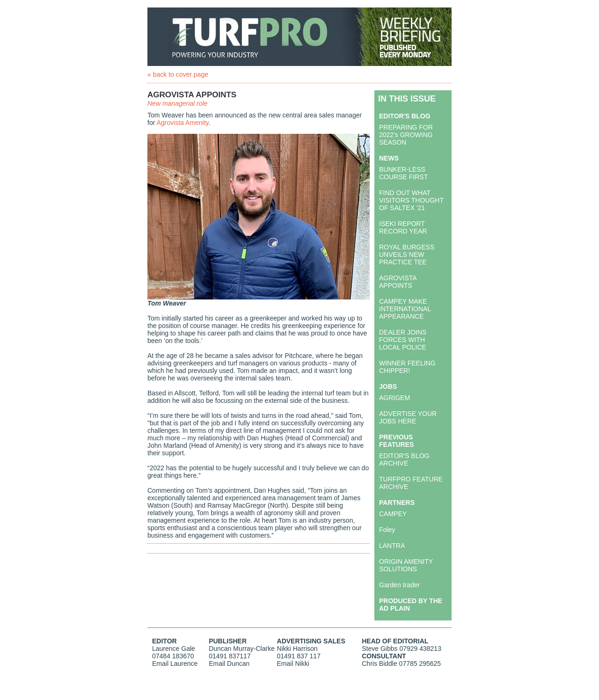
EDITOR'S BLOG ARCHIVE (404, 459)
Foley (387, 530)
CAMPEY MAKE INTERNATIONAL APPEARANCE (405, 309)
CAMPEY (393, 514)
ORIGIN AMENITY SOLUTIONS (406, 565)
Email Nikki (293, 664)
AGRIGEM (394, 398)
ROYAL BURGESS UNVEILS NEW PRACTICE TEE (407, 255)
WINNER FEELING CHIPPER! (407, 367)
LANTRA (392, 546)
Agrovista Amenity (182, 123)
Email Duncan (229, 664)
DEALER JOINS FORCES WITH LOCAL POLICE (403, 340)
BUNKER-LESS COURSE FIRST (403, 173)
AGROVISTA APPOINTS (398, 282)
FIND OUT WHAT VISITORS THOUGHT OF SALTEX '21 (411, 200)
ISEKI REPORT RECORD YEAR (403, 227)
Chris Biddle (379, 664)
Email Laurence (175, 664)
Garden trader (399, 585)
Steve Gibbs (380, 649)
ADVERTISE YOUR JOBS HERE (408, 417)
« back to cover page (178, 74)
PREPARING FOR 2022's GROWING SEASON (406, 135)
